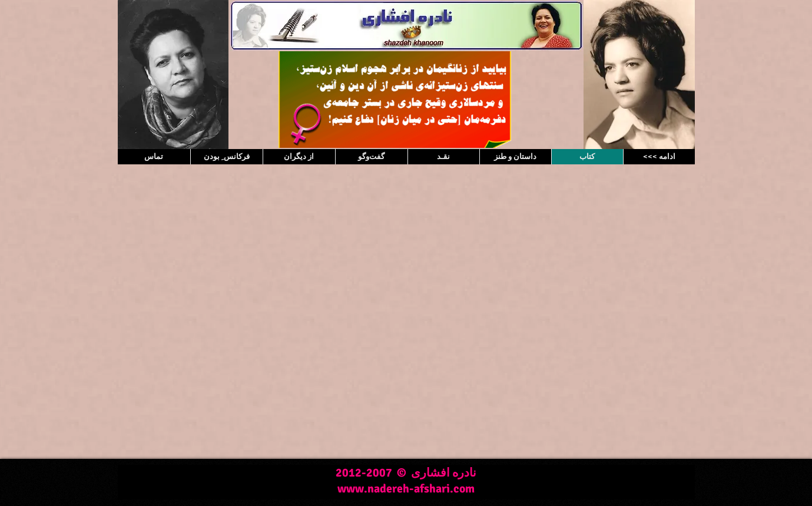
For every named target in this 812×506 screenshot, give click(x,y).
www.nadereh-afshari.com (406, 489)
